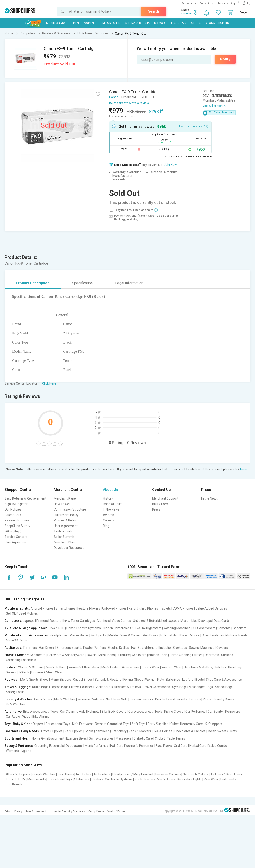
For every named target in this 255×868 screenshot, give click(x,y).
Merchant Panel (65, 498)
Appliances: (13, 648)
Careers (109, 520)
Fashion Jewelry (141, 699)
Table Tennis (176, 738)
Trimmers (30, 648)
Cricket (160, 738)
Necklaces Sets (117, 699)
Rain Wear (211, 779)
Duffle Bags (40, 687)
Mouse (195, 635)
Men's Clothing (56, 667)
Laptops (29, 621)
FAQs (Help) (13, 531)
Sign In (245, 12)
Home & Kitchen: (17, 655)
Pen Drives (151, 635)
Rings (207, 699)
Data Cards (222, 621)
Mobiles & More (57, 23)
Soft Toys (139, 724)
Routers (56, 621)
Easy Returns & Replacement (25, 498)
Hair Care (117, 746)
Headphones (59, 635)
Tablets (165, 608)
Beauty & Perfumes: (19, 746)
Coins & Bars (43, 699)
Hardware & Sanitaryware (66, 655)
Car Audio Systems (119, 779)
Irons (9, 779)
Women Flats (155, 680)
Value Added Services (211, 608)
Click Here (49, 383)
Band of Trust (113, 504)
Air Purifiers (102, 774)
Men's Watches (65, 699)
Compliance (96, 811)
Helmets (93, 712)
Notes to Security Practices (67, 811)
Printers (42, 621)
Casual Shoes (83, 680)
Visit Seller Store (213, 106)
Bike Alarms (41, 717)
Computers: (13, 621)
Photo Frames (145, 779)
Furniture (123, 655)
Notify (225, 59)
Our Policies (13, 509)
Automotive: (14, 712)
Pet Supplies (74, 731)
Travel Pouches (82, 687)
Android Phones (42, 608)
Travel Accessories (157, 687)
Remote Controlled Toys (112, 724)
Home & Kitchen (109, 23)
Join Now (170, 165)
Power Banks (79, 635)
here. (244, 469)
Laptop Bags (60, 687)
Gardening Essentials (21, 660)
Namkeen (103, 731)
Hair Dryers (47, 648)
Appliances (133, 23)
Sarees (11, 672)
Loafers (188, 680)
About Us (111, 490)
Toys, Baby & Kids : (18, 724)
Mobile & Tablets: (17, 608)
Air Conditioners (204, 628)
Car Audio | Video (18, 717)
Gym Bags (179, 687)
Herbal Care (198, 746)
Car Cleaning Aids (73, 712)
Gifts (233, 731)
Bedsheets (38, 655)
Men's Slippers (61, 680)
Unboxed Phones (114, 608)
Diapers (38, 724)
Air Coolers (84, 774)
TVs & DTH (57, 628)
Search (154, 11)
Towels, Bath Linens (101, 655)
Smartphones (65, 608)
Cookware (139, 655)
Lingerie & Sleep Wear (47, 672)
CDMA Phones (183, 608)
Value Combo (218, 746)
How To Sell (62, 504)
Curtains (227, 655)
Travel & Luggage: (18, 687)
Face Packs (164, 746)
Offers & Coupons (17, 774)
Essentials (179, 23)
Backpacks (99, 635)
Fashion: (11, 667)
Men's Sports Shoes (34, 680)
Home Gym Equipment (48, 738)
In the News (111, 509)
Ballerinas (173, 680)
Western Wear (172, 667)
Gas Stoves (66, 774)
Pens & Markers (140, 731)
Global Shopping (218, 23)
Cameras (224, 628)
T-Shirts (24, 672)
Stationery (119, 731)
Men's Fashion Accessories (120, 667)
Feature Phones (89, 608)
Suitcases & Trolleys (127, 687)
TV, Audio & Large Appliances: (27, 628)
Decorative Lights (189, 779)
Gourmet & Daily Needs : (23, 731)
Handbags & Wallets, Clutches (205, 667)
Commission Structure (70, 509)
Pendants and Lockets (171, 699)
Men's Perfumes (96, 746)
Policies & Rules (65, 520)
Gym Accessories (101, 738)
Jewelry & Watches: (19, 699)
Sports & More (156, 23)
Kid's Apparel (214, 724)
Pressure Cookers (168, 774)
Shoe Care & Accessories (224, 680)
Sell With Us (189, 3)
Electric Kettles (119, 648)
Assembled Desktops (196, 621)
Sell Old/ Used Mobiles (22, 613)
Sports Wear (150, 667)
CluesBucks (13, 515)
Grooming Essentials (49, 746)
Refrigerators (152, 628)
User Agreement (17, 542)
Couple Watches (44, 774)
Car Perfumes (195, 712)
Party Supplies (158, 724)
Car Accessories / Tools (145, 712)
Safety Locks (15, 692)
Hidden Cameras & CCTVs (121, 628)
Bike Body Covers (114, 712)
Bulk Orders (160, 504)
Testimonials (63, 531)
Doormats (212, 655)
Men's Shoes (166, 779)
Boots (200, 680)
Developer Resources (69, 548)
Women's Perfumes (140, 746)
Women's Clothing (31, 667)
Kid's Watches (16, 704)
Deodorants (74, 746)
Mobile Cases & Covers (125, 635)
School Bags (224, 687)
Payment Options (17, 520)
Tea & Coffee (163, 731)
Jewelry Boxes (223, 699)
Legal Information (129, 283)
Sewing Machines (202, 648)
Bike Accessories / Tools (41, 712)
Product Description (33, 283)
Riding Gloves (174, 712)
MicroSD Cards (17, 640)
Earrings (195, 699)
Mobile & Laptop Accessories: (27, 635)
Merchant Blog (64, 542)
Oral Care (181, 746)
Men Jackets (37, 779)
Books (89, 731)
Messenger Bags (201, 687)
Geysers (222, 648)
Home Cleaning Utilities (186, 655)
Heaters (97, 779)
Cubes (175, 724)
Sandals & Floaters (108, 680)
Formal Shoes (133, 680)
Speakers (240, 628)
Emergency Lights (70, 648)
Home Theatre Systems (84, 628)
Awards (108, 515)
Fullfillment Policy (66, 515)
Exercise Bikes (76, 738)
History (108, 498)
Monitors (103, 621)
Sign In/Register (16, 504)
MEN (76, 23)
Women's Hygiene (19, 751)
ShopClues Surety (17, 526)
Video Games (121, 621)
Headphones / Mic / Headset (133, 774)
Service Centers (16, 537)
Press (156, 509)
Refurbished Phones (143, 608)
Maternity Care (192, 724)
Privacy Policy (13, 811)
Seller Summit (64, 537)
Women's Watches (91, 699)
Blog (106, 526)
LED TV (20, 779)
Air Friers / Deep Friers (226, 774)
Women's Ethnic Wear (84, 667)
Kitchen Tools (158, 655)
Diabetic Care (143, 738)
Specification (82, 283)
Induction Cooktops (173, 648)
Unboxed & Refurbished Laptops (156, 621)
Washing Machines (177, 628)
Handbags (235, 667)
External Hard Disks (174, 635)
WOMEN (89, 23)
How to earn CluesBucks (194, 126)
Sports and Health (18, 738)
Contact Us (206, 3)
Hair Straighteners (144, 648)
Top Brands (14, 784)
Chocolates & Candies (190, 731)
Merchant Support (165, 498)
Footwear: (12, 680)
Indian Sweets (218, 731)
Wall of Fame (116, 811)
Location (187, 14)
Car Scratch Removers (224, 712)
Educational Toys (58, 724)
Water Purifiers (95, 648)
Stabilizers (82, 779)
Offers (196, 23)
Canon (114, 97)
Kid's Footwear (83, 724)
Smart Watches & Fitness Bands (225, 635)
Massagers (124, 738)
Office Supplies (52, 731)
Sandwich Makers (196, 774)
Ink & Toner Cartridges (79, 621)
